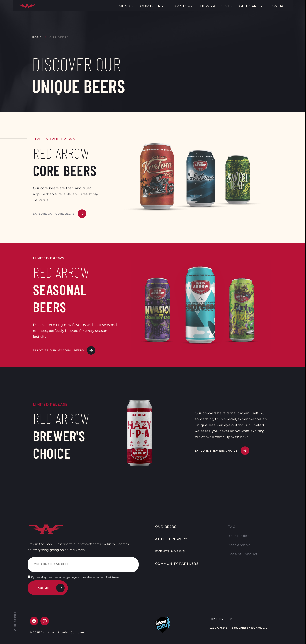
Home (37, 37)
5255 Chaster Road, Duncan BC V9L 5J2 (239, 630)
